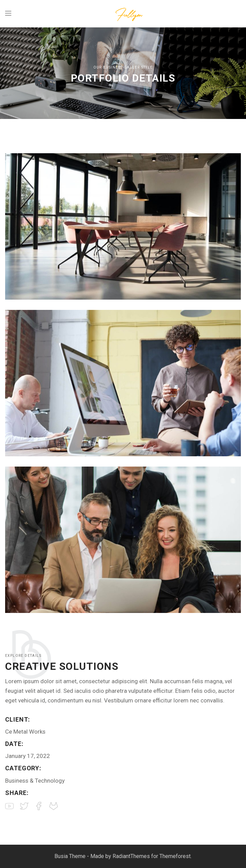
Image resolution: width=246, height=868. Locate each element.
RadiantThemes (132, 856)
